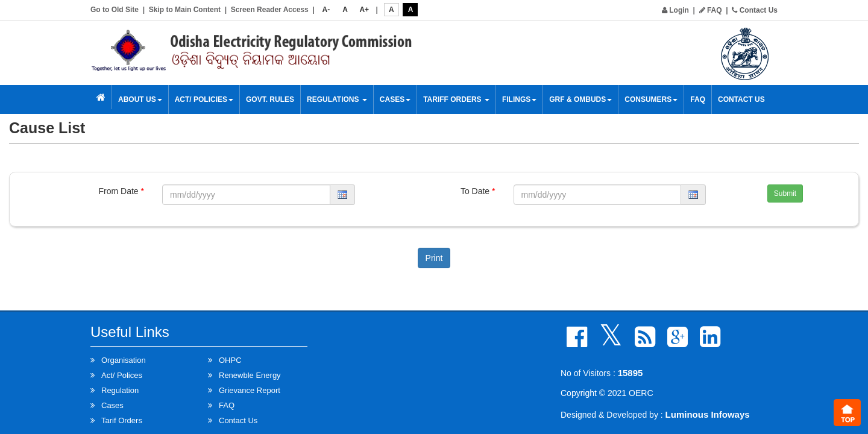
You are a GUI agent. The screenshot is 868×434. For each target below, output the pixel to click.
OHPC (230, 360)
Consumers (651, 99)
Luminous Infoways (708, 414)
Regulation (120, 390)
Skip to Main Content (185, 10)
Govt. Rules (270, 99)
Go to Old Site (115, 10)
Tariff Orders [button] (456, 99)
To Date (478, 191)
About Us (140, 99)
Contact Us (755, 10)
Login (675, 10)
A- (326, 10)
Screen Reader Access (270, 10)
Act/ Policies (204, 99)
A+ (364, 10)
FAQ (711, 10)
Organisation (124, 360)
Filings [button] (519, 99)
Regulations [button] (337, 99)
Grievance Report (250, 390)
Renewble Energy (250, 375)
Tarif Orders (122, 420)
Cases (395, 99)
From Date (121, 191)
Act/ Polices (122, 375)
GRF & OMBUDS (580, 99)
